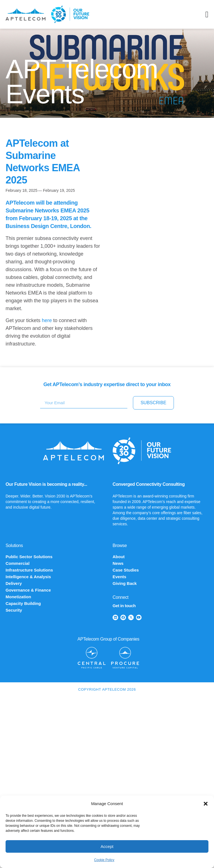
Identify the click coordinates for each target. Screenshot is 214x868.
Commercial (18, 563)
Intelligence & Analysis (28, 577)
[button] (206, 804)
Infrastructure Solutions (29, 570)
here (47, 320)
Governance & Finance (28, 590)
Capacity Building (23, 603)
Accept (107, 846)
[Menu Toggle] (207, 14)
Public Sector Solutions (29, 557)
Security (14, 610)
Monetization (18, 597)
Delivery (14, 583)
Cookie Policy (104, 860)
